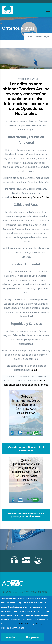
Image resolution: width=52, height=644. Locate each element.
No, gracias (33, 637)
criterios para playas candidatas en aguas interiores (26, 383)
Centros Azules (41, 197)
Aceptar (11, 637)
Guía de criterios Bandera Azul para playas (26, 448)
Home (30, 37)
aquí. (35, 370)
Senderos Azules (21, 197)
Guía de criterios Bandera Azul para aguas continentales (26, 515)
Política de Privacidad (13, 628)
